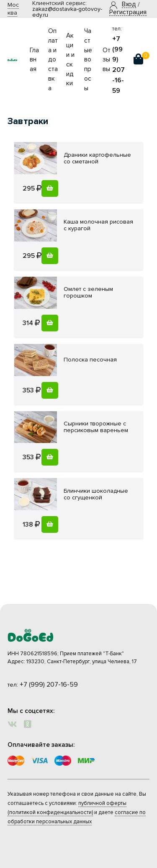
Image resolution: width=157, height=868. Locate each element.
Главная (34, 60)
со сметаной (97, 158)
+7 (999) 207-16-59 (49, 685)
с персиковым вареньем (96, 427)
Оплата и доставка (53, 60)
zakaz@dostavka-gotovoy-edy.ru (67, 12)
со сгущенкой (96, 494)
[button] (129, 5)
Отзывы (107, 60)
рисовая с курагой (98, 225)
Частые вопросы (88, 60)
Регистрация (128, 13)
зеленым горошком (88, 292)
